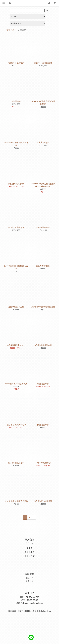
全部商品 (10, 30)
